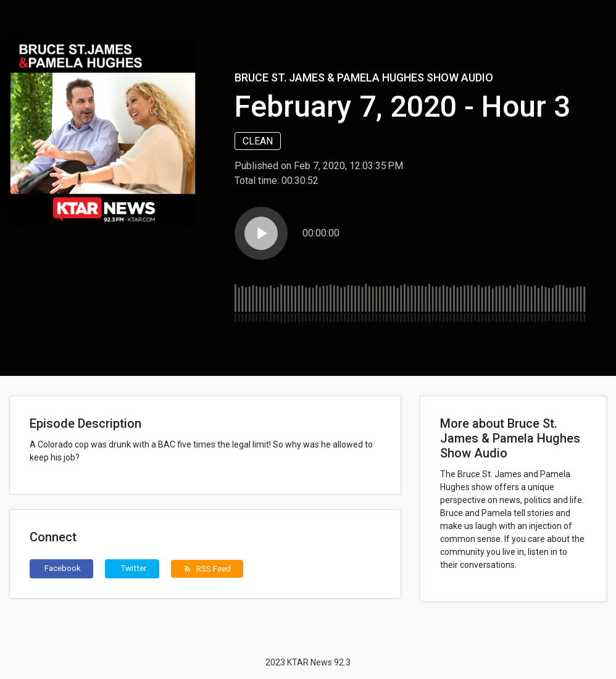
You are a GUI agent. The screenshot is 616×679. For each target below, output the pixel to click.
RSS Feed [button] (207, 569)
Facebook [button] (63, 568)
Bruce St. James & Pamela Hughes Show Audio (364, 77)
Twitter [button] (134, 568)
